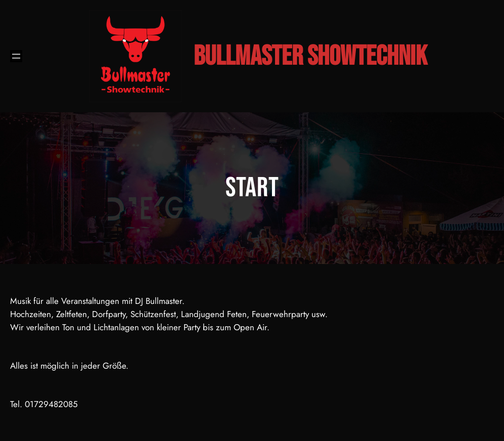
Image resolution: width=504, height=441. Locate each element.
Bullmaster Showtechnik (310, 56)
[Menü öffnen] (16, 56)
